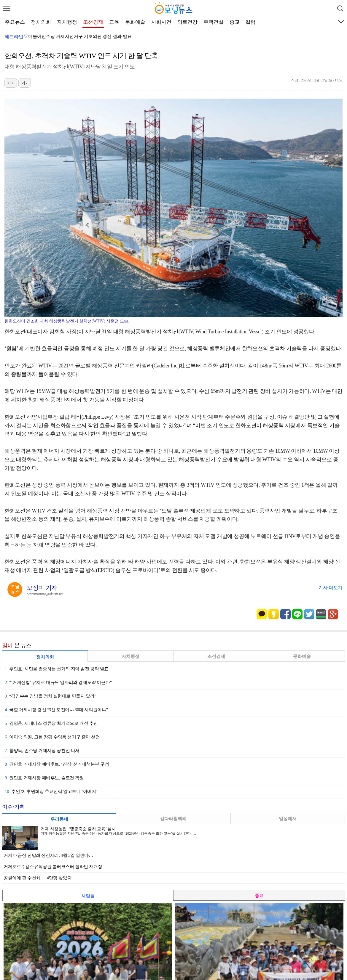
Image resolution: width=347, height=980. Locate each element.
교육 (114, 22)
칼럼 (251, 22)
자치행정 (67, 22)
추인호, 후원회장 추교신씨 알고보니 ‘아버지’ (51, 791)
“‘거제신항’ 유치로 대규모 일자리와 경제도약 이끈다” (58, 682)
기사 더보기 (330, 588)
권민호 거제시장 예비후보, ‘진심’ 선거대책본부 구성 (57, 764)
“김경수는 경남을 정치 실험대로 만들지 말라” (50, 696)
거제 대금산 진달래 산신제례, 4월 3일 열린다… (48, 855)
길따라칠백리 (173, 819)
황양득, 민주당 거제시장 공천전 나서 (42, 751)
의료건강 (187, 22)
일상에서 (288, 819)
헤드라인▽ (16, 37)
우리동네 (59, 819)
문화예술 (135, 22)
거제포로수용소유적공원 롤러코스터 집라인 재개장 (53, 867)
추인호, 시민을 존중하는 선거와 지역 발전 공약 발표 (57, 669)
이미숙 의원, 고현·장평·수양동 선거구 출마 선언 (52, 737)
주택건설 (214, 22)
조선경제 (93, 22)
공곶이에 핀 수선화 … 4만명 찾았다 (38, 878)
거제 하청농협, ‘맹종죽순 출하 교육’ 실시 (78, 829)
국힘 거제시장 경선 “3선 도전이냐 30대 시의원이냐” (56, 710)
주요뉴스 (15, 22)
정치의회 (41, 22)
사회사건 (161, 22)
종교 (235, 22)
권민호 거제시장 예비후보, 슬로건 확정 (44, 778)
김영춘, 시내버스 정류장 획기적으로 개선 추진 (51, 723)
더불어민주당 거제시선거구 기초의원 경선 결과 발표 (80, 36)
